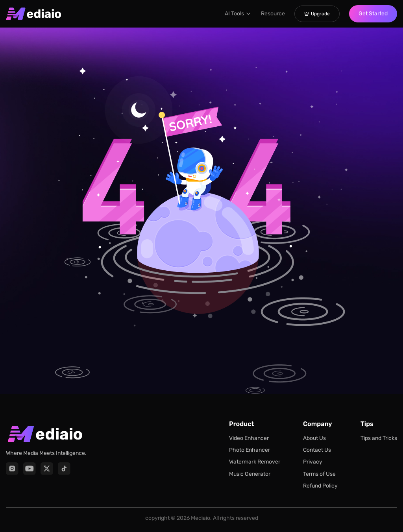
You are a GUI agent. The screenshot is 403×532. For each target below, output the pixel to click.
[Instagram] (12, 469)
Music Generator (250, 474)
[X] (47, 469)
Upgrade (317, 14)
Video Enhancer (249, 438)
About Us (314, 438)
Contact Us (317, 450)
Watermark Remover (255, 462)
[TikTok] (64, 469)
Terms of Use (319, 474)
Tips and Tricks (379, 438)
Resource (273, 14)
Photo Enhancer (250, 450)
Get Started (373, 14)
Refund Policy (320, 486)
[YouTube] (30, 469)
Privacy (313, 462)
